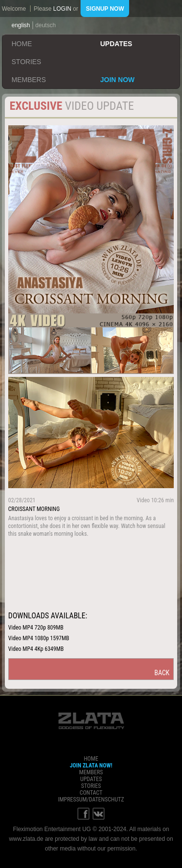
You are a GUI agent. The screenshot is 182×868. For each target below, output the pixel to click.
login (62, 9)
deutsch (46, 25)
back (162, 673)
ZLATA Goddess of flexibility (91, 721)
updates (116, 44)
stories (26, 62)
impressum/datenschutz (91, 800)
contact (91, 793)
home (22, 44)
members (29, 80)
